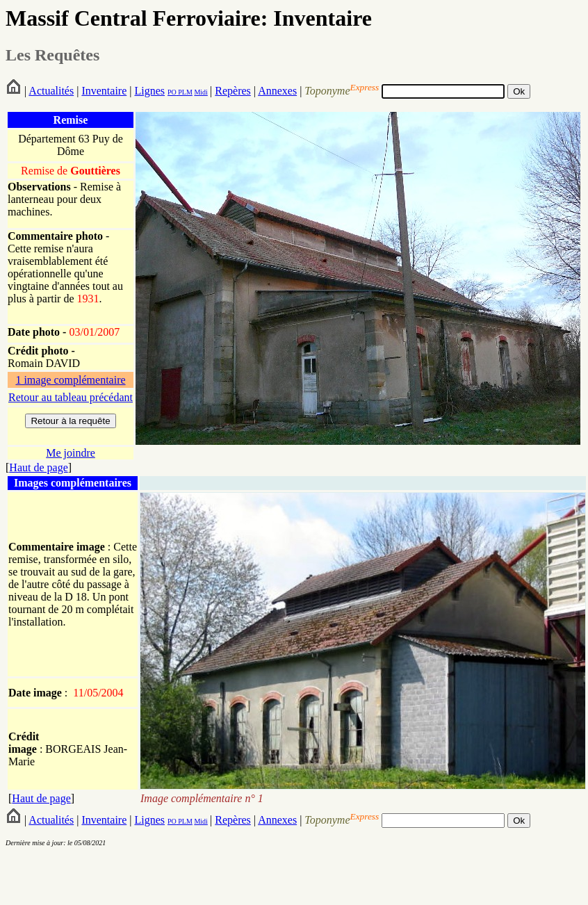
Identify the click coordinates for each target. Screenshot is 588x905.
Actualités (51, 91)
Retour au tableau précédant (71, 397)
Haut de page (38, 467)
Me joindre (71, 453)
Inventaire (104, 91)
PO (172, 92)
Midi (201, 92)
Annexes (277, 91)
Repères (233, 91)
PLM (185, 92)
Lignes (149, 91)
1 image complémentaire (70, 380)
